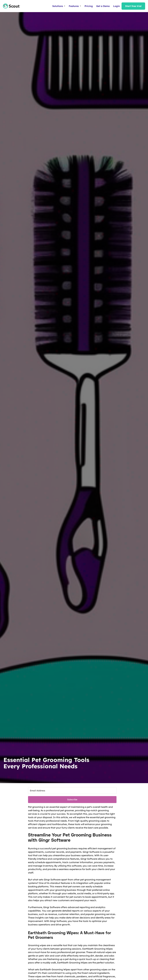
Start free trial (133, 6)
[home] (10, 6)
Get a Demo (103, 6)
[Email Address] (72, 791)
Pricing (89, 6)
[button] (59, 6)
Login (116, 6)
